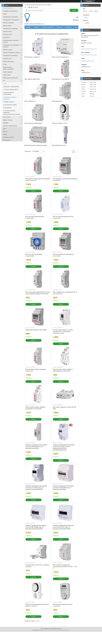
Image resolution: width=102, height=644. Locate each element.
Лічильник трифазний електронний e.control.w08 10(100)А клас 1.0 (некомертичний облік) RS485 (36, 527)
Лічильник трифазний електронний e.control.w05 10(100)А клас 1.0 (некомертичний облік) (63, 488)
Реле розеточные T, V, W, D (59, 123)
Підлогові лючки (8, 34)
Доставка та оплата (8, 137)
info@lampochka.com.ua (88, 61)
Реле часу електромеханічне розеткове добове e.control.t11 (37, 605)
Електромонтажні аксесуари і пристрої (11, 41)
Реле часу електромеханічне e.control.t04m (34, 255)
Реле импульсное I (57, 101)
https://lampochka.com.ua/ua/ (89, 55)
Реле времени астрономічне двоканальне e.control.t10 (65, 180)
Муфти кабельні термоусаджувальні (8, 68)
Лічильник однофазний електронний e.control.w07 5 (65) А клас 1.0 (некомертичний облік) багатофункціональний (64, 447)
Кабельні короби (8, 50)
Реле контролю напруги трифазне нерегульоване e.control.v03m (63, 370)
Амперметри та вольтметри (11, 29)
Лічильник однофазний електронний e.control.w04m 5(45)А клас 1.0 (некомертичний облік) (36, 446)
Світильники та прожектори (10, 56)
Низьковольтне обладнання (11, 17)
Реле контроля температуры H (33, 123)
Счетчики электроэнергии (10, 126)
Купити (34, 191)
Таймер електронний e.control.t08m (36, 330)
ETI (4, 81)
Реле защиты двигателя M (32, 79)
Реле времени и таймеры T (32, 57)
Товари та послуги (8, 8)
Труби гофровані (8, 72)
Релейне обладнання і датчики (12, 53)
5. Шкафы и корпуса (9, 102)
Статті (5, 129)
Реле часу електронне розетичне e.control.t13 (63, 605)
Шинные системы (8, 120)
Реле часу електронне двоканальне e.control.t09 (63, 255)
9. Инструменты (7, 108)
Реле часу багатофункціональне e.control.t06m (35, 217)
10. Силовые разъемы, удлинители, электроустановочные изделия (12, 112)
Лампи (5, 14)
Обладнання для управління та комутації (12, 46)
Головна (28, 27)
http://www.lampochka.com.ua (89, 49)
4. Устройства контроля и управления (10, 98)
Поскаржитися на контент (49, 630)
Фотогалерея (7, 140)
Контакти (68, 27)
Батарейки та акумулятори (10, 11)
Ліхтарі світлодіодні (8, 61)
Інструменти (6, 37)
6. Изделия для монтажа (10, 105)
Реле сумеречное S (30, 101)
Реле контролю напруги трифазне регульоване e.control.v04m (35, 408)
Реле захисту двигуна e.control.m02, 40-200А (65, 408)
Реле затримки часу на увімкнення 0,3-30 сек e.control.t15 (65, 293)
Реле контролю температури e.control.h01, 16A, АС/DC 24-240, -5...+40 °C (65, 567)
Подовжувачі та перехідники (11, 20)
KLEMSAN (6, 123)
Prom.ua (59, 628)
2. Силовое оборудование (10, 89)
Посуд (5, 64)
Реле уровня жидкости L (59, 145)
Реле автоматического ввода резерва (36, 145)
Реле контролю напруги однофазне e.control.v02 (36, 370)
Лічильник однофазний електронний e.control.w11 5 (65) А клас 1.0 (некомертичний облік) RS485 (36, 488)
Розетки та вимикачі (8, 23)
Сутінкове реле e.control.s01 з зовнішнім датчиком (37, 566)
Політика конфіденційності (63, 630)
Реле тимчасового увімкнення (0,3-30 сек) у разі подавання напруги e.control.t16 (38, 293)
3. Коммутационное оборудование (8, 93)
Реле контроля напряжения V (60, 57)
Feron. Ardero (7, 117)
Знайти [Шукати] (74, 10)
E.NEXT (5, 84)
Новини (36, 27)
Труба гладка (7, 75)
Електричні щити (7, 31)
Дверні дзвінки (7, 26)
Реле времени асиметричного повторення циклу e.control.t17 (38, 180)
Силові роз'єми (7, 58)
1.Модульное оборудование (11, 87)
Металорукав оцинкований (10, 78)
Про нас (5, 131)
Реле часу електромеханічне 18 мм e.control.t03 (63, 217)
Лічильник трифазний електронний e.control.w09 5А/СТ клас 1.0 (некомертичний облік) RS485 (63, 527)
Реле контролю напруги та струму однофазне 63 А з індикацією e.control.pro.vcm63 (63, 331)
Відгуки (5, 134)
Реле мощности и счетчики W (60, 79)
